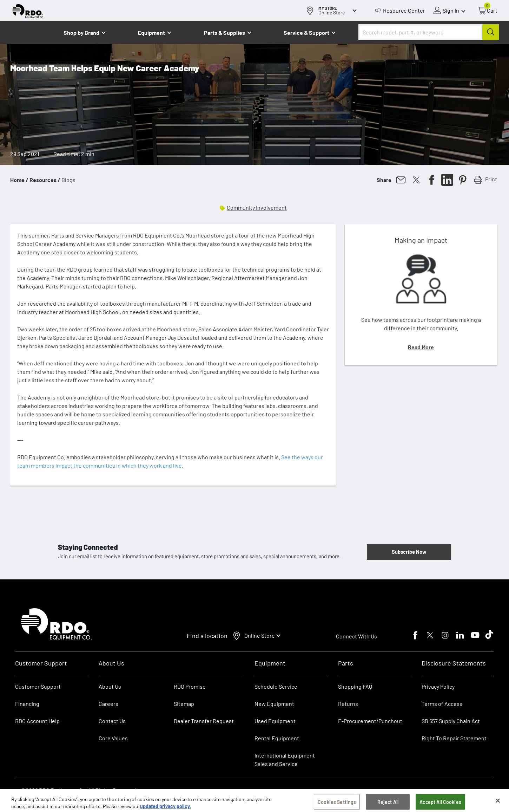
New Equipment (274, 704)
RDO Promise (190, 686)
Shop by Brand (81, 33)
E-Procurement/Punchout (370, 721)
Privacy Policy (438, 686)
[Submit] (491, 32)
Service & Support (306, 33)
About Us (110, 686)
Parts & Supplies (224, 33)
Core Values (113, 738)
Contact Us (112, 721)
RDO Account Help (37, 721)
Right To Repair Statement (454, 738)
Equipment (151, 33)
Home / (19, 180)
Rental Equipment (277, 738)
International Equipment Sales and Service (285, 759)
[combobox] (429, 32)
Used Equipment (275, 721)
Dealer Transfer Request (204, 721)
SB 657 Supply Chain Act (451, 721)
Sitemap (184, 704)
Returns (348, 704)
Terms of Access (442, 704)
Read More (421, 347)
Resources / (45, 180)
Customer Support (38, 686)
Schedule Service (276, 686)
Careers (108, 704)
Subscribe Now (409, 552)
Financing (27, 704)
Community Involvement (257, 207)
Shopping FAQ (355, 686)
